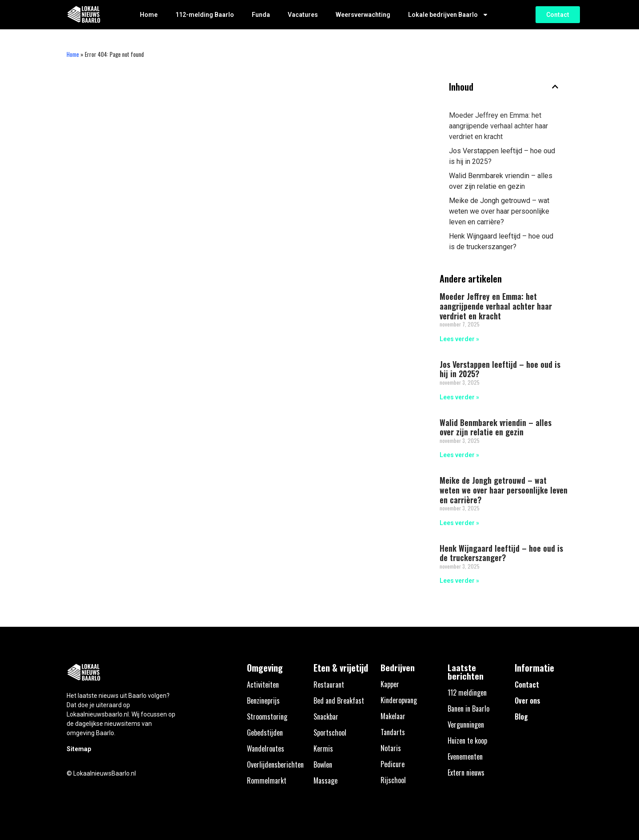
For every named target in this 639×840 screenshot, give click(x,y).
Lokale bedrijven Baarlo (448, 15)
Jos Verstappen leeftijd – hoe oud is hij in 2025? (502, 156)
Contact (527, 685)
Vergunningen (466, 725)
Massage (325, 780)
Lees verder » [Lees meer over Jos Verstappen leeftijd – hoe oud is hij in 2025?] (459, 397)
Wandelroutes (266, 748)
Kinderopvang (399, 700)
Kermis (323, 748)
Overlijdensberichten (275, 764)
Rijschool (393, 780)
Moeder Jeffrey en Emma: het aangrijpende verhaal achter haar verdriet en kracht (498, 126)
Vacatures (303, 15)
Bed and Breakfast (339, 701)
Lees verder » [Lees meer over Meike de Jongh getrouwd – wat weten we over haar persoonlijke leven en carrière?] (459, 523)
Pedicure (393, 764)
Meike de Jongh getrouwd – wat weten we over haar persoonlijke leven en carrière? (499, 211)
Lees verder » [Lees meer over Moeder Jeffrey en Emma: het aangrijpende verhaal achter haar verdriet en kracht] (459, 339)
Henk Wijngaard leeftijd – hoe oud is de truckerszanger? (501, 241)
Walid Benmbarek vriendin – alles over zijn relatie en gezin (501, 181)
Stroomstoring (267, 717)
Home (149, 15)
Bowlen (323, 764)
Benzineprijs (263, 701)
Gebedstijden (265, 733)
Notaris (391, 748)
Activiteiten (263, 685)
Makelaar (393, 716)
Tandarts (393, 732)
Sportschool (330, 733)
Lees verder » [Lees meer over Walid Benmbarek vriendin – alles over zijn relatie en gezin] (459, 455)
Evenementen (465, 756)
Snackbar (326, 717)
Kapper (390, 684)
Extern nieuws (466, 772)
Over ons (528, 701)
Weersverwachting (363, 15)
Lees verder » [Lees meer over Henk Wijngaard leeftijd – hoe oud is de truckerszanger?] (459, 581)
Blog (521, 717)
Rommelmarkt (267, 780)
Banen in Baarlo (468, 709)
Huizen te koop (467, 740)
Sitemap (79, 749)
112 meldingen (467, 693)
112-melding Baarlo (205, 15)
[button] (555, 87)
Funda (261, 15)
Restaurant (329, 685)
